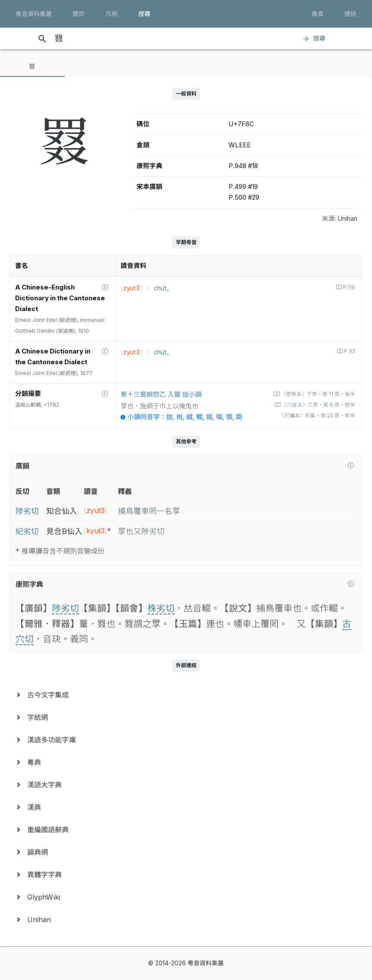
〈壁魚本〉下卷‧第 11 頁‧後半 (317, 394)
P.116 (348, 287)
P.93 (349, 351)
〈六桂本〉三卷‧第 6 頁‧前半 (318, 405)
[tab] (32, 67)
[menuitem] (186, 695)
